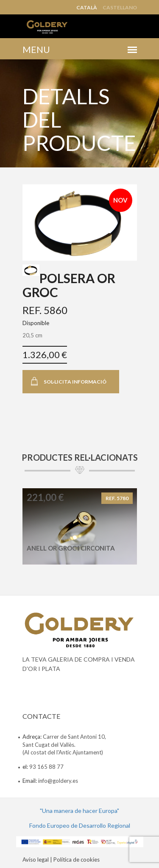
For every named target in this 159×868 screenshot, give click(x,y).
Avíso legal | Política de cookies (61, 860)
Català (87, 8)
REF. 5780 (117, 498)
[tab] (31, 270)
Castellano (120, 8)
